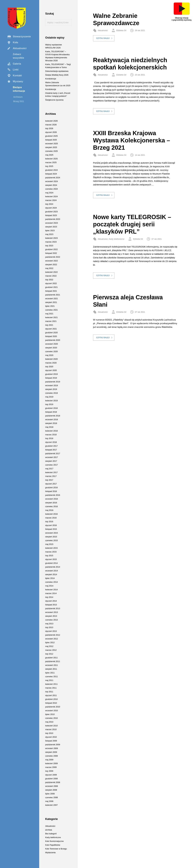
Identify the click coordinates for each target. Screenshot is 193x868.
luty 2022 (49, 280)
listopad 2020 (51, 336)
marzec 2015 (51, 552)
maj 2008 (49, 801)
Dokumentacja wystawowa (57, 71)
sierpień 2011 (51, 669)
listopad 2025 (51, 140)
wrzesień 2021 (52, 299)
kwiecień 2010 (51, 726)
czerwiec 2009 (51, 756)
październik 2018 (53, 416)
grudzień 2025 (51, 136)
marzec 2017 (51, 476)
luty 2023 (49, 246)
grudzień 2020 (51, 333)
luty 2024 (49, 204)
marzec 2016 (51, 518)
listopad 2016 (51, 491)
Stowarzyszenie (22, 37)
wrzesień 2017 (52, 457)
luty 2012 (49, 654)
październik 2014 (53, 567)
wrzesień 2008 (52, 786)
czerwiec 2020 (51, 351)
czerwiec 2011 (51, 677)
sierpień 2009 (51, 752)
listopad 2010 (51, 703)
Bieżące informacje (19, 89)
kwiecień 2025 (51, 159)
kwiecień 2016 (51, 514)
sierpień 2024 (51, 185)
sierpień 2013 (51, 616)
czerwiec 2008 (51, 797)
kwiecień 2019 (51, 401)
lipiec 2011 (50, 673)
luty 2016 (49, 522)
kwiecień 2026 (51, 121)
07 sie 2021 (157, 239)
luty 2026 (49, 128)
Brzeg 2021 (19, 101)
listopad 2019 (51, 378)
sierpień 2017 (51, 461)
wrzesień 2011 (52, 665)
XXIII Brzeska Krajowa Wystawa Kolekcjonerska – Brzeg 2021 (132, 140)
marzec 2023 (51, 242)
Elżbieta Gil (121, 30)
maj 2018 (49, 427)
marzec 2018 (51, 435)
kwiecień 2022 (51, 272)
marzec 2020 (51, 363)
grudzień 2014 (51, 563)
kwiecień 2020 (51, 359)
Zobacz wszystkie (18, 56)
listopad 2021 (51, 291)
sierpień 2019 (51, 389)
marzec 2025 (51, 162)
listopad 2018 (51, 412)
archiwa (49, 830)
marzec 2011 (51, 688)
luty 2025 (49, 166)
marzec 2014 (51, 593)
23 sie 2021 (140, 75)
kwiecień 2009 (51, 763)
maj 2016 (49, 510)
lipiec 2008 (50, 794)
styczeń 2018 (51, 442)
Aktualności (20, 48)
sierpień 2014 (51, 574)
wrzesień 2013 (52, 612)
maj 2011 (49, 680)
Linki (16, 70)
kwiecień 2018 (51, 431)
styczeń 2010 (51, 737)
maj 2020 (49, 355)
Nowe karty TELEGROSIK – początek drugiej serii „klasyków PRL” (132, 224)
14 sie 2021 (140, 155)
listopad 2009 (51, 741)
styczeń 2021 (51, 329)
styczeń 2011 (51, 695)
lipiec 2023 (50, 230)
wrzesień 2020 (52, 344)
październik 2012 (53, 635)
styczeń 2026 (51, 132)
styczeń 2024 (51, 208)
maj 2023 (49, 234)
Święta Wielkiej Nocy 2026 (57, 75)
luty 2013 (49, 627)
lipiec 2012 (50, 642)
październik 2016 (53, 495)
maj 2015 (49, 544)
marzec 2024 (51, 200)
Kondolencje (51, 79)
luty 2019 (49, 404)
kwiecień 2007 (51, 805)
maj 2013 (49, 624)
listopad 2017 (51, 450)
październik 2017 (53, 454)
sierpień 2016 (51, 503)
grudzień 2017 (51, 446)
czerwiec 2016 (51, 506)
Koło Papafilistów (53, 845)
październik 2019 (53, 382)
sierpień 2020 (51, 348)
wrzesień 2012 (52, 639)
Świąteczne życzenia (54, 100)
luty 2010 (49, 733)
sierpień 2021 (51, 302)
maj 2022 (49, 268)
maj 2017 (49, 469)
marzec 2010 (51, 729)
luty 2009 (49, 771)
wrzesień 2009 (52, 748)
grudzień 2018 (51, 408)
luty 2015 (49, 556)
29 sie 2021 (140, 30)
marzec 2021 (51, 321)
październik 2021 (53, 295)
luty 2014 (49, 597)
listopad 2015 (51, 529)
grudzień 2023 (51, 212)
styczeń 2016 (51, 525)
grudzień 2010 (51, 699)
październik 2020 (53, 340)
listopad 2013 (51, 605)
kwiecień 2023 (51, 238)
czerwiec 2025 (51, 151)
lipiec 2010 (50, 714)
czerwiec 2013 (51, 620)
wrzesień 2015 (52, 533)
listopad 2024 (51, 174)
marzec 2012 (51, 650)
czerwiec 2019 (51, 393)
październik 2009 (53, 745)
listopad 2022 (51, 253)
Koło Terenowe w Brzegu (56, 849)
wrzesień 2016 (52, 499)
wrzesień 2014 (52, 571)
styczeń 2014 (51, 601)
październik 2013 (53, 608)
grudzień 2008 (51, 779)
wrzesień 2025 (52, 144)
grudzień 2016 (51, 488)
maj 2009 (49, 760)
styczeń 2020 (51, 370)
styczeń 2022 (51, 283)
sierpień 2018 (51, 423)
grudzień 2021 (51, 287)
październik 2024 (53, 178)
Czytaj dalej (103, 38)
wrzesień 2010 (52, 711)
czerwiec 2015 (51, 540)
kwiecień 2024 (51, 196)
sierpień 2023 (51, 227)
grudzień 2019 (51, 374)
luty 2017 (49, 480)
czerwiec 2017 (51, 465)
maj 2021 (49, 314)
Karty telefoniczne (117, 239)
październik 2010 (53, 707)
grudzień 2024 (51, 170)
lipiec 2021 (50, 306)
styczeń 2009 (51, 775)
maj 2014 (49, 586)
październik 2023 (53, 219)
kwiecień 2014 (51, 590)
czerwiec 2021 (51, 310)
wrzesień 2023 (52, 223)
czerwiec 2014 (51, 582)
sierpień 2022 (51, 265)
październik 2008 (53, 782)
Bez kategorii (51, 834)
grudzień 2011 (51, 658)
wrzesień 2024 (52, 181)
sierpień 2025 (51, 147)
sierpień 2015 (51, 537)
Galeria (17, 64)
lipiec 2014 (50, 578)
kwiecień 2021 (51, 317)
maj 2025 (49, 155)
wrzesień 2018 (52, 419)
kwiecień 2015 (51, 548)
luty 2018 (49, 438)
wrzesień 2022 (52, 261)
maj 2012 (49, 646)
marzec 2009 (51, 767)
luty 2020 (49, 367)
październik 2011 (53, 661)
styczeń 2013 (51, 631)
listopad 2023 (51, 215)
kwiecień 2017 (51, 472)
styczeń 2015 (51, 559)
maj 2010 (49, 722)
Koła (15, 42)
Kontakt (17, 76)
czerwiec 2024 (51, 189)
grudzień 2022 (51, 249)
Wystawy (18, 81)
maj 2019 (49, 397)
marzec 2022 (51, 276)
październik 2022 (53, 257)
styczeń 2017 (51, 484)
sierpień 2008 (51, 790)
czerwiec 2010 (51, 718)
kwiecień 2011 (51, 684)
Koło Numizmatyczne (54, 841)
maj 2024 (49, 193)
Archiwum (18, 97)
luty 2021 (49, 325)
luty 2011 (49, 692)
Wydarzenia (50, 853)
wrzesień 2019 (52, 385)
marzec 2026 (51, 125)
